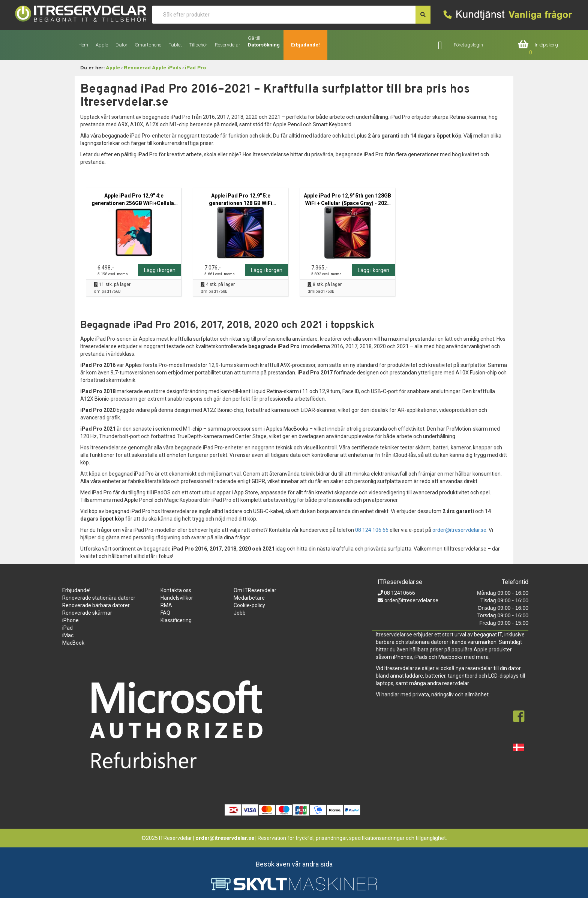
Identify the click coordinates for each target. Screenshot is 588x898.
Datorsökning (264, 45)
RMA (166, 605)
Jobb (240, 613)
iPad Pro (195, 68)
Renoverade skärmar (87, 613)
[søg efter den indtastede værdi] (423, 15)
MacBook (73, 643)
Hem (83, 45)
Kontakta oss (176, 590)
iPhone (70, 620)
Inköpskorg (546, 45)
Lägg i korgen (160, 270)
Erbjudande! (305, 45)
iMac (68, 635)
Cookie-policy (249, 605)
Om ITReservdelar (255, 590)
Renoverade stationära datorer (99, 598)
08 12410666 (399, 593)
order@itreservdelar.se (459, 530)
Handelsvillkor (177, 598)
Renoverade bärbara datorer (96, 605)
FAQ (165, 613)
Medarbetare (249, 598)
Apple (113, 68)
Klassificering (176, 620)
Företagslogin (468, 45)
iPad (67, 628)
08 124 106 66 (372, 530)
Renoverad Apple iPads (152, 68)
